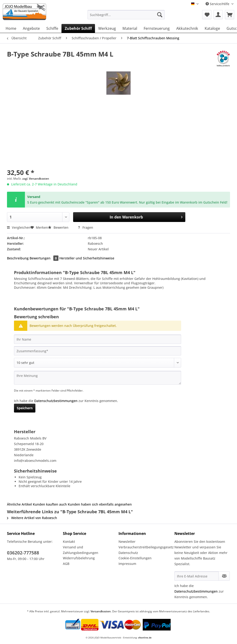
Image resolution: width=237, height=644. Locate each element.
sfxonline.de (145, 637)
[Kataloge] (212, 28)
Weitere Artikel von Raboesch (32, 518)
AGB (66, 564)
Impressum (127, 564)
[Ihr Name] (98, 339)
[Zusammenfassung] (98, 351)
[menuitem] (126, 17)
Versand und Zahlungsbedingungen (81, 550)
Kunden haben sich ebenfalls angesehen (100, 504)
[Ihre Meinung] (98, 378)
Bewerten (59, 227)
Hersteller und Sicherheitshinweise (87, 258)
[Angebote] (31, 28)
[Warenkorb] (230, 15)
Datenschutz (128, 553)
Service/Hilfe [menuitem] (218, 4)
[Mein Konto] (218, 15)
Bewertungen (44, 258)
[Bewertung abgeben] (98, 363)
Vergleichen (19, 227)
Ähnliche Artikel (19, 504)
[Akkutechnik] (187, 28)
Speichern (25, 408)
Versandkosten (101, 611)
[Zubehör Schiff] (78, 28)
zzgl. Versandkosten (36, 179)
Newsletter (127, 542)
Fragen (85, 227)
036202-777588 (23, 553)
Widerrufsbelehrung (79, 558)
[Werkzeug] (107, 28)
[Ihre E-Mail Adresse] (197, 576)
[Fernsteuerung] (157, 28)
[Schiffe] (52, 28)
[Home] (11, 28)
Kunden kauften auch (50, 504)
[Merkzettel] (207, 15)
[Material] (130, 28)
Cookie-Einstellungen (135, 558)
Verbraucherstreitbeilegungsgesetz (145, 547)
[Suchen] (160, 15)
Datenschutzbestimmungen (56, 401)
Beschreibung (18, 258)
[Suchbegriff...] (126, 15)
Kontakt (69, 542)
